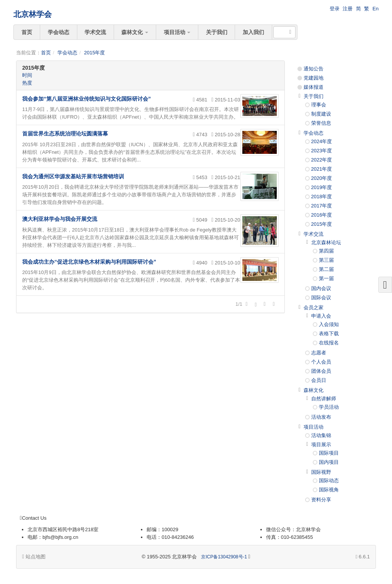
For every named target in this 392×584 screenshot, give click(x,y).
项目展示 (321, 445)
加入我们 (253, 32)
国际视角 (329, 490)
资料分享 (321, 500)
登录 (335, 9)
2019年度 (322, 187)
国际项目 (329, 453)
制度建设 (321, 114)
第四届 (326, 251)
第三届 (326, 260)
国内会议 (321, 288)
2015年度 (94, 53)
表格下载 (329, 334)
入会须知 (329, 324)
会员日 (319, 380)
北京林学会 (33, 14)
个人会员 (321, 362)
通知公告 (314, 69)
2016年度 (322, 215)
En (376, 9)
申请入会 (321, 316)
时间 (27, 75)
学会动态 (59, 32)
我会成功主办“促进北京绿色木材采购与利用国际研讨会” (89, 262)
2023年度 (322, 151)
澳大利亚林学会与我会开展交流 (60, 219)
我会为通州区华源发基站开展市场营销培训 (73, 176)
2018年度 (322, 197)
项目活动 (177, 32)
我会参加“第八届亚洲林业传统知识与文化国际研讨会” (87, 99)
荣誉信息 (321, 123)
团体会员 (321, 371)
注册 (348, 9)
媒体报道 (314, 87)
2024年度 (322, 141)
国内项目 (329, 462)
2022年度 (322, 160)
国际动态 (329, 480)
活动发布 (321, 417)
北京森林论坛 (326, 242)
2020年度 (322, 178)
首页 (27, 32)
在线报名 (329, 343)
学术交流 (95, 32)
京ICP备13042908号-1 (224, 557)
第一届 (326, 278)
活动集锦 (321, 435)
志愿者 (319, 353)
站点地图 (34, 557)
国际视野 (321, 472)
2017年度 (322, 206)
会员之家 (314, 307)
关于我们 (217, 32)
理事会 (319, 105)
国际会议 (321, 298)
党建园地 (314, 78)
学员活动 (329, 407)
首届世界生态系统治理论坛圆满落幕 (65, 134)
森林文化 (135, 32)
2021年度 (322, 169)
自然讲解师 (324, 399)
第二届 (326, 269)
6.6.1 (363, 557)
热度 (27, 83)
